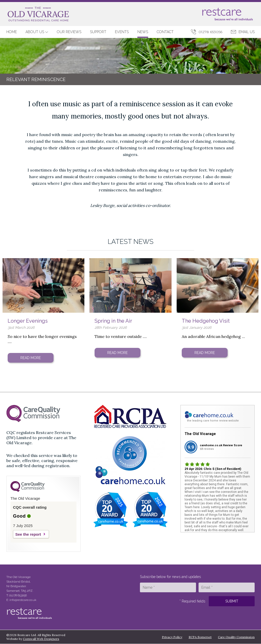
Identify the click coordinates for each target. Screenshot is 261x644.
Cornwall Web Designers (41, 639)
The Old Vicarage (200, 434)
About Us (37, 32)
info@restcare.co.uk (23, 600)
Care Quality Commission (236, 637)
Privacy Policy (172, 637)
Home (12, 32)
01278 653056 (210, 32)
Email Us (247, 32)
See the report (28, 534)
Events (122, 32)
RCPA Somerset (200, 637)
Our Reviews (69, 32)
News (143, 32)
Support (98, 32)
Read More (31, 358)
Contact (165, 32)
